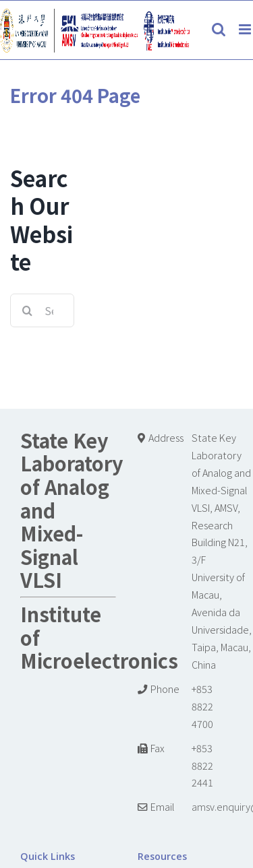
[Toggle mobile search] (219, 29)
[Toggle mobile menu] (246, 29)
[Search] (27, 310)
